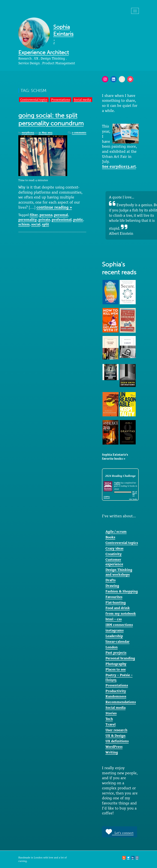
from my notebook (121, 613)
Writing (112, 752)
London (112, 647)
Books (110, 537)
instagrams (115, 630)
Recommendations (121, 702)
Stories (111, 713)
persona (46, 215)
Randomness (116, 696)
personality (28, 219)
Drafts (111, 580)
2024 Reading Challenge (120, 476)
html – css (114, 619)
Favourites (114, 597)
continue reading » (54, 207)
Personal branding (120, 658)
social (36, 224)
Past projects (116, 653)
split (45, 224)
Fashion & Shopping (122, 591)
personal (61, 215)
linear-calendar (118, 641)
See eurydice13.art (119, 166)
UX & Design (116, 736)
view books (133, 499)
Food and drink (118, 608)
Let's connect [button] (120, 832)
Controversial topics (34, 100)
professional (62, 219)
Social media (82, 100)
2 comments (79, 133)
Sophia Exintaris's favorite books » (115, 457)
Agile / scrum (116, 531)
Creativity (114, 554)
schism (24, 224)
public (78, 219)
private (44, 219)
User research (116, 730)
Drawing (112, 586)
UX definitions (117, 741)
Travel (111, 724)
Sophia (117, 483)
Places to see (116, 669)
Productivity (116, 691)
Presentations (61, 100)
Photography (116, 664)
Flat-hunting (116, 602)
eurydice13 (28, 133)
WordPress (114, 747)
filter (34, 215)
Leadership (114, 636)
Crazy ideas (114, 548)
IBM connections (119, 625)
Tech (109, 719)
